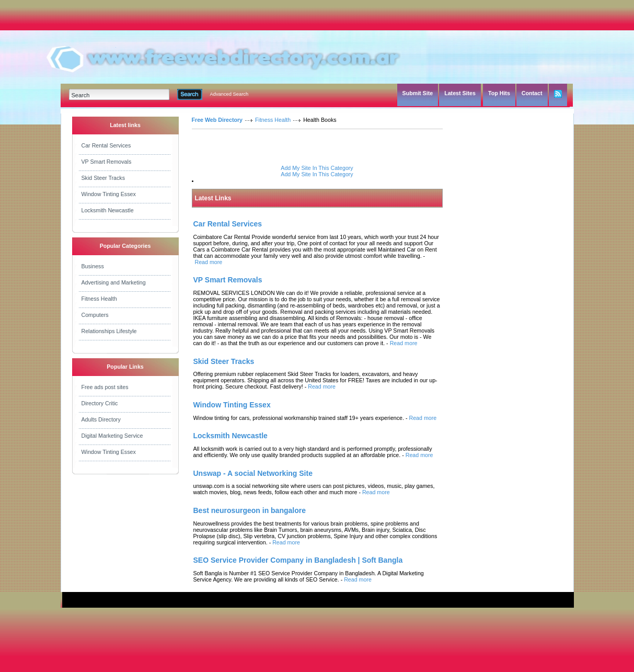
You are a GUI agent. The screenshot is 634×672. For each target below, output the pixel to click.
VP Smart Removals (107, 162)
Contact (532, 93)
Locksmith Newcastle (108, 210)
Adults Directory (101, 419)
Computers (95, 315)
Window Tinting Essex (109, 194)
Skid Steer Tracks (103, 178)
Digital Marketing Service (112, 436)
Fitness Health (99, 299)
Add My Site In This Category (317, 168)
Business (93, 266)
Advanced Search (229, 94)
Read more (208, 262)
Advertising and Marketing (114, 282)
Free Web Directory (217, 120)
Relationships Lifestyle (109, 331)
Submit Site (418, 93)
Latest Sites (460, 93)
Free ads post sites (105, 387)
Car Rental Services (106, 145)
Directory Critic (100, 403)
